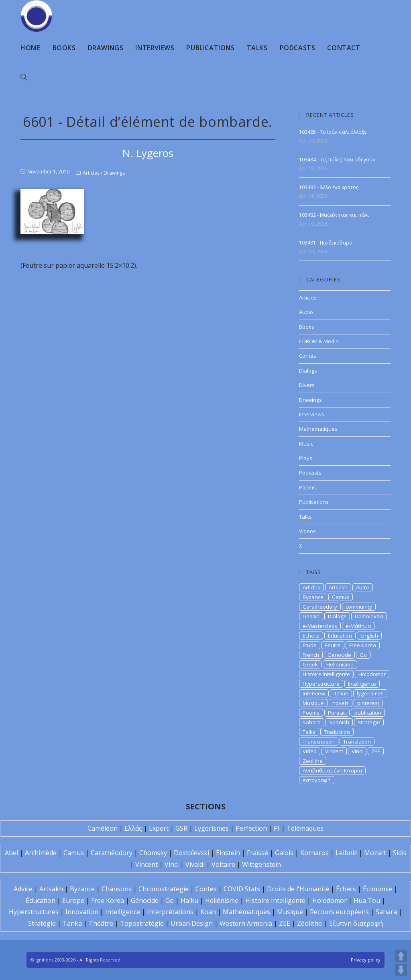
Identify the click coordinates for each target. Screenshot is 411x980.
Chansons (117, 889)
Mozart (375, 853)
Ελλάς (133, 828)
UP (401, 956)
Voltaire (223, 864)
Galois (284, 853)
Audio (306, 312)
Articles (91, 173)
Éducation (41, 901)
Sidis (400, 853)
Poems (307, 487)
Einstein (228, 853)
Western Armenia (246, 923)
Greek (310, 664)
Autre (363, 587)
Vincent (334, 751)
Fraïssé (257, 853)
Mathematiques (318, 429)
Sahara (312, 722)
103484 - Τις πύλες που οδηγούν (337, 160)
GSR (181, 828)
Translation (357, 742)
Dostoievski (369, 616)
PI (277, 828)
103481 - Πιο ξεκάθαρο (326, 243)
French (311, 655)
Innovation (82, 912)
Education (340, 636)
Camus (341, 597)
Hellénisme (222, 901)
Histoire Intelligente (326, 674)
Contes (308, 356)
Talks (305, 517)
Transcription (319, 742)
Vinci (357, 751)
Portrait (337, 713)
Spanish (339, 722)
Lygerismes (212, 828)
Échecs (346, 889)
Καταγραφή (317, 780)
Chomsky (153, 853)
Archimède (41, 853)
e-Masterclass (320, 626)
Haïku (189, 901)
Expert (159, 828)
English (369, 636)
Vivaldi (195, 864)
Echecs (311, 636)
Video (310, 751)
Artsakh (338, 587)
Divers (307, 385)
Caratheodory (320, 607)
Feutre (333, 645)
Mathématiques (246, 912)
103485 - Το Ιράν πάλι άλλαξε (333, 132)
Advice (23, 889)
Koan (208, 912)
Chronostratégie (164, 889)
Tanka (72, 923)
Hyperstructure (321, 684)
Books (307, 327)
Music (306, 444)
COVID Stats (242, 889)
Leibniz (346, 853)
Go (363, 655)
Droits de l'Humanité (298, 889)
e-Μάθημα (358, 626)
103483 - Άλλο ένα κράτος (329, 187)
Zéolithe (309, 923)
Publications (314, 502)
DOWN (401, 970)
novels (341, 703)
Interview (314, 693)
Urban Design (192, 923)
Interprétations (170, 912)
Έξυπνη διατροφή (356, 923)
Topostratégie (142, 923)
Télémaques (305, 828)
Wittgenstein (261, 864)
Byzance (313, 597)
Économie (377, 889)
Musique (313, 703)
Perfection (251, 828)
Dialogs (308, 371)
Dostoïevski (191, 853)
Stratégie (42, 923)
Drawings (114, 173)
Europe (73, 901)
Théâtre (101, 923)
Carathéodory (112, 853)
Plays (306, 458)
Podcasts (310, 473)
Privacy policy (366, 960)
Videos (307, 531)
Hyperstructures (34, 912)
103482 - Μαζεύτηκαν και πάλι (334, 215)
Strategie (369, 722)
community (359, 607)
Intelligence (362, 684)
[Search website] (24, 77)
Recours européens (339, 912)
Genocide (339, 655)
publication (368, 713)
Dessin (311, 616)
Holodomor (372, 674)
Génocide (145, 901)
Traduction (337, 732)
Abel (11, 853)
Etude (310, 645)
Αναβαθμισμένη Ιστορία (332, 770)
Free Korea (363, 645)
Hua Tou (367, 901)
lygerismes (370, 693)
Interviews (312, 414)
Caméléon (103, 828)
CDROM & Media (319, 341)
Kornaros (314, 853)
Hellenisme (340, 664)
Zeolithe (313, 761)
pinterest (368, 703)
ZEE (376, 751)
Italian (341, 693)
